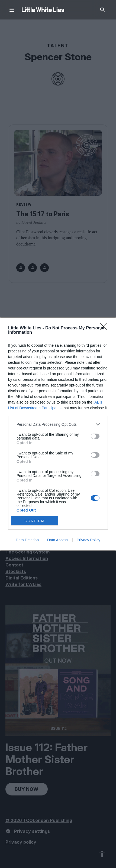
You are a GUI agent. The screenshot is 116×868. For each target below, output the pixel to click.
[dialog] (58, 434)
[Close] (105, 328)
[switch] (95, 436)
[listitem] (58, 424)
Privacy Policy (88, 540)
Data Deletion (27, 540)
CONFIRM (35, 521)
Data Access (58, 540)
